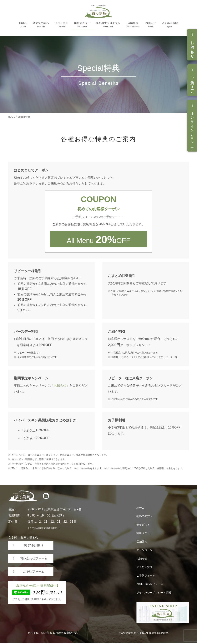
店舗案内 (142, 543)
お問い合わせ (192, 48)
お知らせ (142, 560)
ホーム (140, 509)
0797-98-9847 (34, 547)
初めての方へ (144, 517)
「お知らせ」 (60, 387)
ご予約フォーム (192, 83)
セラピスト (143, 526)
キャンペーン (144, 551)
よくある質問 (144, 568)
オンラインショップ (192, 129)
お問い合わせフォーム (150, 585)
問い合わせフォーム (34, 560)
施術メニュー (144, 534)
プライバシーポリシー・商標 (154, 594)
